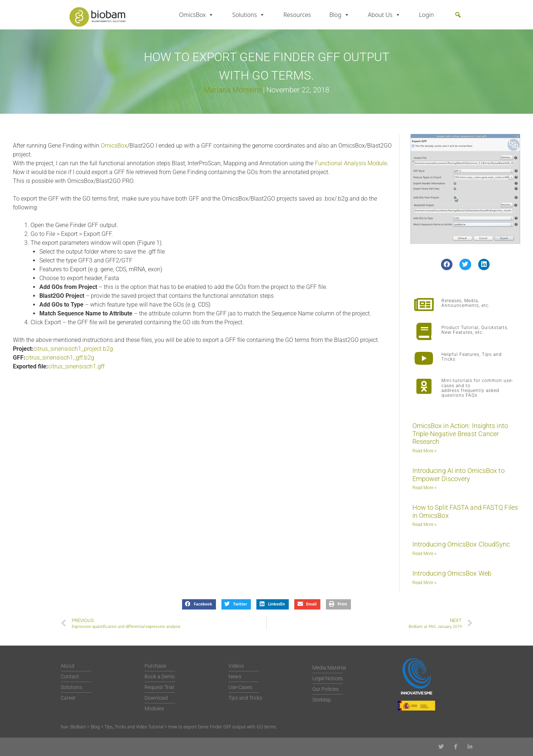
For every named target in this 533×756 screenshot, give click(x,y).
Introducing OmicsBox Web (452, 573)
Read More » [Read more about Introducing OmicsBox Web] (424, 583)
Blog (339, 15)
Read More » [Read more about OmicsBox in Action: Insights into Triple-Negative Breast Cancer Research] (424, 451)
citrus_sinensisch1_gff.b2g (60, 358)
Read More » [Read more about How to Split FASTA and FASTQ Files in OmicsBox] (424, 524)
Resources (297, 15)
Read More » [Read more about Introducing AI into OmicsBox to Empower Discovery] (424, 488)
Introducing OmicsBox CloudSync (461, 544)
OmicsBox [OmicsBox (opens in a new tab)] (114, 146)
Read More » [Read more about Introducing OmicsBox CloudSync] (424, 554)
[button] (458, 15)
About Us (384, 15)
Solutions (248, 15)
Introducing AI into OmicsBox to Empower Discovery (459, 475)
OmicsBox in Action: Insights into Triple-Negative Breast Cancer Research (460, 434)
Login (427, 15)
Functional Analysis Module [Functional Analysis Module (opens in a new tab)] (351, 163)
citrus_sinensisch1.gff (76, 366)
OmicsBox (197, 15)
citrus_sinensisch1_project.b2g (73, 349)
